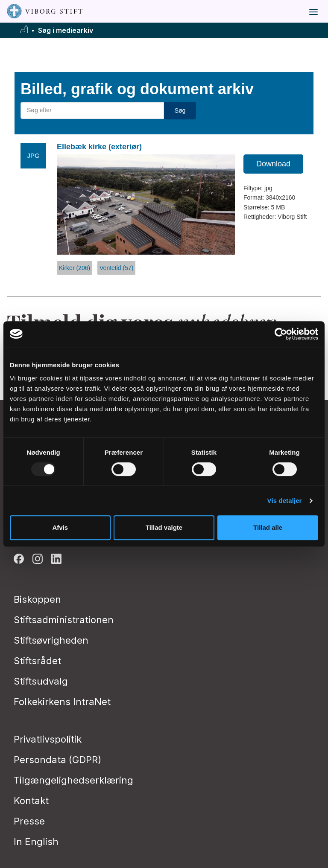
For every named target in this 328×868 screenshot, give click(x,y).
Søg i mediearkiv (66, 30)
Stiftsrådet (37, 661)
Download (273, 164)
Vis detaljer (285, 501)
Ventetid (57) (116, 268)
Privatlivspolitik (48, 739)
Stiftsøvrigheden (51, 640)
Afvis (60, 527)
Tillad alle (268, 527)
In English (36, 842)
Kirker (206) (75, 268)
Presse (29, 821)
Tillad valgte (164, 527)
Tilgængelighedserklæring (73, 780)
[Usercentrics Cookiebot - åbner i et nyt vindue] (281, 334)
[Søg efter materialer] (92, 110)
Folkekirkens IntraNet (62, 702)
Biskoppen (37, 599)
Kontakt (31, 801)
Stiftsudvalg (41, 681)
